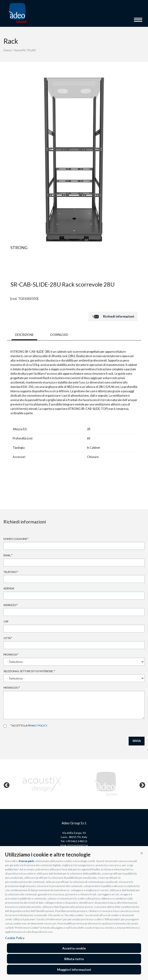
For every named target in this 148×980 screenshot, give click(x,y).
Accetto (5, 726)
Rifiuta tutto (74, 959)
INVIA (137, 741)
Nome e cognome (16, 539)
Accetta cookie (74, 948)
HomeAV (20, 50)
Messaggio (12, 688)
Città (8, 638)
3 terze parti (26, 861)
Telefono (11, 572)
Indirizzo (11, 605)
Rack (11, 41)
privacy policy (37, 725)
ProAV (32, 50)
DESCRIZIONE (24, 335)
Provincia (11, 654)
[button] (142, 853)
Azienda (9, 588)
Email (8, 555)
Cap (6, 621)
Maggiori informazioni (74, 969)
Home (7, 50)
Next (141, 784)
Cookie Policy (15, 938)
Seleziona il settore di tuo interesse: (29, 671)
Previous (6, 784)
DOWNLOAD (59, 335)
